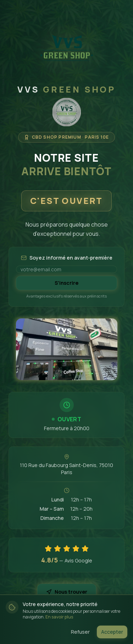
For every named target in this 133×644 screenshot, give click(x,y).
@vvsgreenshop (67, 623)
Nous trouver (67, 592)
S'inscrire (66, 283)
